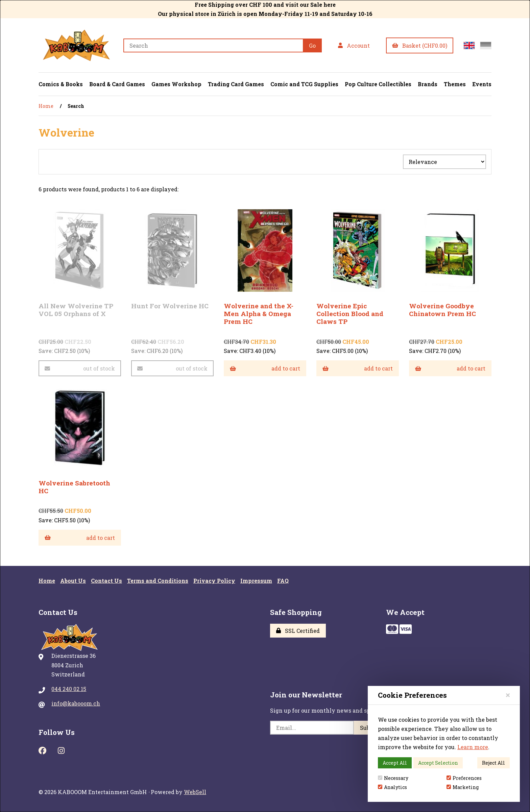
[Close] (508, 695)
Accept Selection (438, 763)
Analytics (392, 787)
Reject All (493, 763)
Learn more (473, 747)
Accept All (395, 763)
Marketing (463, 787)
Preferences (464, 778)
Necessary (393, 778)
